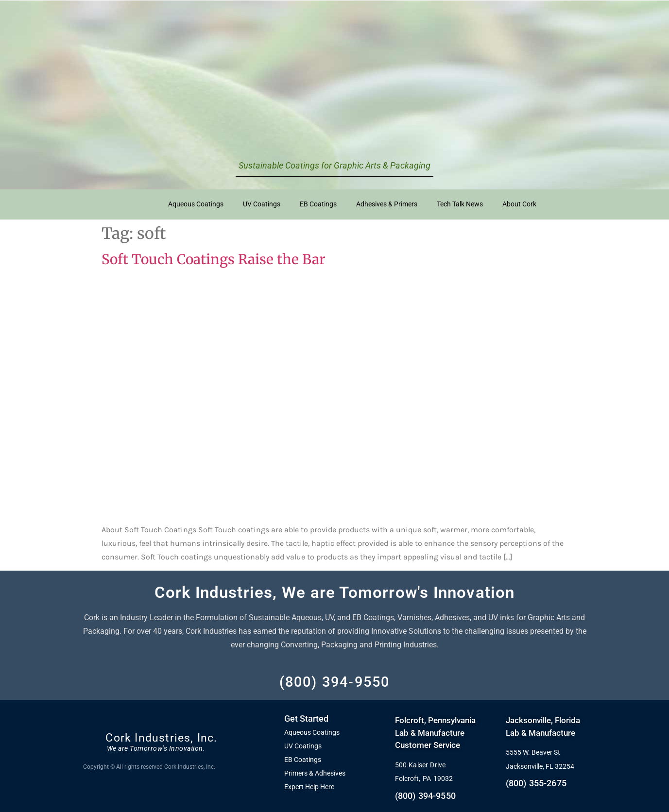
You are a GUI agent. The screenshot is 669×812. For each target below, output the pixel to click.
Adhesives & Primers (387, 204)
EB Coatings (318, 204)
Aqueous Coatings (196, 204)
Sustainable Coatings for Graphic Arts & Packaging (334, 165)
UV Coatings (262, 204)
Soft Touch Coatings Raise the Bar (214, 259)
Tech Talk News (460, 204)
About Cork (519, 204)
